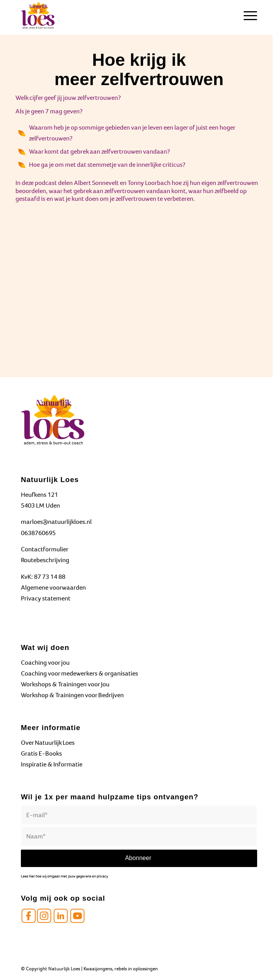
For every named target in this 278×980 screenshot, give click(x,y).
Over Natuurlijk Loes (48, 743)
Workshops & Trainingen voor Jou (65, 684)
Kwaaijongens (98, 969)
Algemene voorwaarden (53, 587)
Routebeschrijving (45, 560)
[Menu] (246, 15)
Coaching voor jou (45, 663)
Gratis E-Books (41, 753)
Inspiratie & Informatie (52, 764)
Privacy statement (46, 598)
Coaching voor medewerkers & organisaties (79, 673)
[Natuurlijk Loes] (115, 15)
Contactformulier (45, 549)
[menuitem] (246, 15)
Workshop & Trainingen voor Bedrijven (72, 695)
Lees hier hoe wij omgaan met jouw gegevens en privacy (65, 876)
